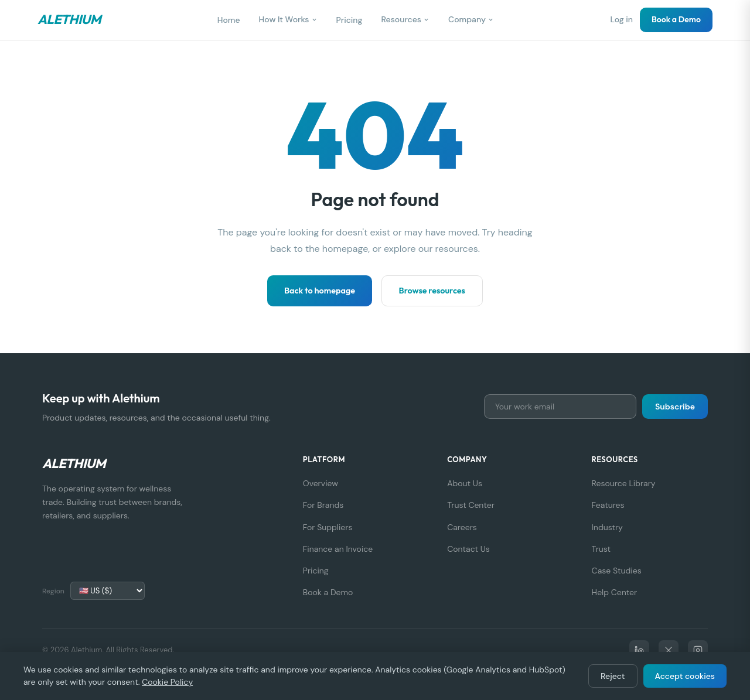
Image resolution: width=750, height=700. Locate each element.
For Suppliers (328, 527)
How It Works (288, 19)
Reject (613, 676)
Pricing (350, 20)
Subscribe (675, 407)
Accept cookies (685, 676)
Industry (607, 527)
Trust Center (471, 505)
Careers (462, 527)
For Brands (323, 505)
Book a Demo (676, 19)
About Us (465, 483)
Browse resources (432, 291)
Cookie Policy (167, 682)
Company (471, 19)
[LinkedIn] (639, 650)
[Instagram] (698, 650)
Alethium (69, 19)
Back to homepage (320, 291)
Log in (621, 19)
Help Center (615, 592)
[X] (669, 650)
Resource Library (624, 483)
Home (229, 20)
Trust (601, 549)
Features (608, 505)
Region (53, 591)
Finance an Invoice (338, 549)
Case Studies (617, 571)
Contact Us (468, 549)
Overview (321, 483)
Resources (405, 19)
